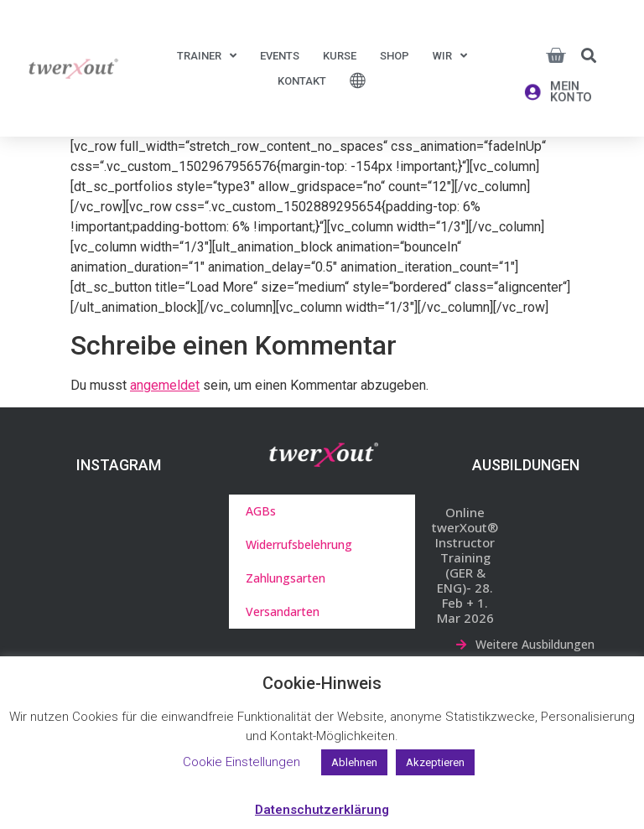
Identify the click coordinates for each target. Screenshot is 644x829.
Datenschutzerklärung (322, 810)
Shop (395, 56)
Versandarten (283, 611)
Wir (450, 56)
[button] (589, 55)
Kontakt (302, 81)
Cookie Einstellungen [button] (241, 762)
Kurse (340, 56)
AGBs (261, 511)
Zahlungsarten (286, 578)
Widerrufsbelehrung (299, 544)
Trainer (207, 56)
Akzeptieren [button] (435, 762)
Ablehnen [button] (354, 762)
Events (280, 56)
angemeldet (165, 385)
